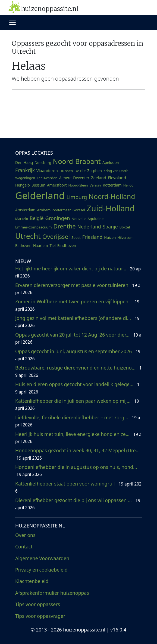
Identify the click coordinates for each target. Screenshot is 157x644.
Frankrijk (25, 170)
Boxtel (125, 227)
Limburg (77, 197)
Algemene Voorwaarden (42, 558)
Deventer (81, 178)
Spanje (110, 227)
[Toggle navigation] (12, 22)
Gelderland (40, 195)
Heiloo (128, 185)
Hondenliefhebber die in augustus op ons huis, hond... (77, 471)
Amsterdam (25, 210)
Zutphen (95, 171)
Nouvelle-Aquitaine (87, 219)
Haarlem (41, 246)
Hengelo (23, 185)
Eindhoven (67, 245)
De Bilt (80, 171)
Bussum (38, 185)
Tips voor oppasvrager (40, 616)
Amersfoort (57, 185)
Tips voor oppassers (38, 604)
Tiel (53, 246)
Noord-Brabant (77, 161)
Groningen (58, 218)
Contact (24, 547)
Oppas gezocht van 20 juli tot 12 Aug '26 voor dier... (78, 338)
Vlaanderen (47, 170)
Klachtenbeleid (32, 581)
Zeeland (99, 178)
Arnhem (44, 210)
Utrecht (28, 236)
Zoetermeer (61, 210)
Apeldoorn (112, 163)
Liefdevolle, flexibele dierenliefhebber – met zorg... (78, 421)
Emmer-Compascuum (34, 227)
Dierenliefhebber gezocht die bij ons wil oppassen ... (78, 504)
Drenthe (65, 226)
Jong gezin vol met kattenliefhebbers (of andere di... (77, 322)
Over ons (25, 535)
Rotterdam (112, 185)
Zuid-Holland (111, 208)
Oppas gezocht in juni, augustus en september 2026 (78, 355)
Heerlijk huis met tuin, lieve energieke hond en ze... (78, 438)
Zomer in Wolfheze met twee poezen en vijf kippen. (77, 305)
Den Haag (24, 162)
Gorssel (79, 210)
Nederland (89, 227)
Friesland (92, 237)
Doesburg (43, 163)
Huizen (110, 237)
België (37, 218)
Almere (65, 178)
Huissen (66, 171)
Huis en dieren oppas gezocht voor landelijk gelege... (77, 388)
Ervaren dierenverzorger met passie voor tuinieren (78, 289)
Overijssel (56, 236)
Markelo (22, 219)
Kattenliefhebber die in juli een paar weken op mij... (77, 404)
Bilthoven (23, 246)
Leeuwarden (47, 178)
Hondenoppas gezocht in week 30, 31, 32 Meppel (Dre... (78, 454)
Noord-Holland (112, 196)
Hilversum (125, 238)
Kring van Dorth (116, 171)
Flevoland (117, 178)
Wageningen (25, 178)
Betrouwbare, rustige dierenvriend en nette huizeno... (78, 371)
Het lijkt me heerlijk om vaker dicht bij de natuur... (78, 272)
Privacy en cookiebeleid (41, 570)
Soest (76, 237)
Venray (95, 185)
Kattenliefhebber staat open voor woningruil (78, 487)
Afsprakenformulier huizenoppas (52, 593)
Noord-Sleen (78, 185)
